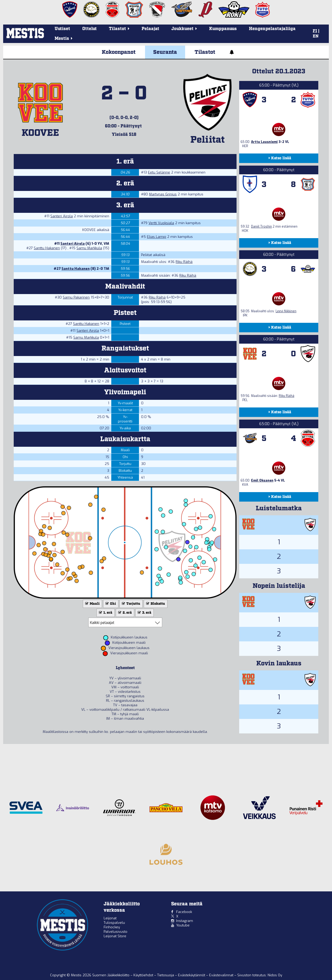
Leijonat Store (115, 936)
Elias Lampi (157, 237)
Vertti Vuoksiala (161, 223)
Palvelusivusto (116, 932)
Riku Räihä (184, 262)
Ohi (110, 604)
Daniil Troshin (261, 227)
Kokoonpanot (119, 52)
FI (315, 31)
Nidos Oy (275, 975)
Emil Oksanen (262, 481)
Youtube (183, 925)
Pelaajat (150, 29)
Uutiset (62, 29)
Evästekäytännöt (192, 975)
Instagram (185, 921)
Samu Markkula (89, 248)
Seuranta (165, 52)
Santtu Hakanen (47, 248)
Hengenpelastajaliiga (272, 29)
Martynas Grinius (163, 194)
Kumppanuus (223, 29)
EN (316, 36)
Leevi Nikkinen (286, 311)
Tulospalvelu (114, 923)
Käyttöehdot (144, 975)
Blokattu (155, 604)
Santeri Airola (62, 216)
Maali (92, 604)
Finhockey (112, 927)
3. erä (144, 613)
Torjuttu (131, 604)
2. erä (124, 613)
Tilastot (205, 52)
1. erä (105, 613)
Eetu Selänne (159, 172)
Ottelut (90, 29)
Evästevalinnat (221, 975)
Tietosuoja (166, 975)
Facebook (184, 912)
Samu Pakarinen (76, 297)
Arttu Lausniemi (264, 142)
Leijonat (110, 918)
